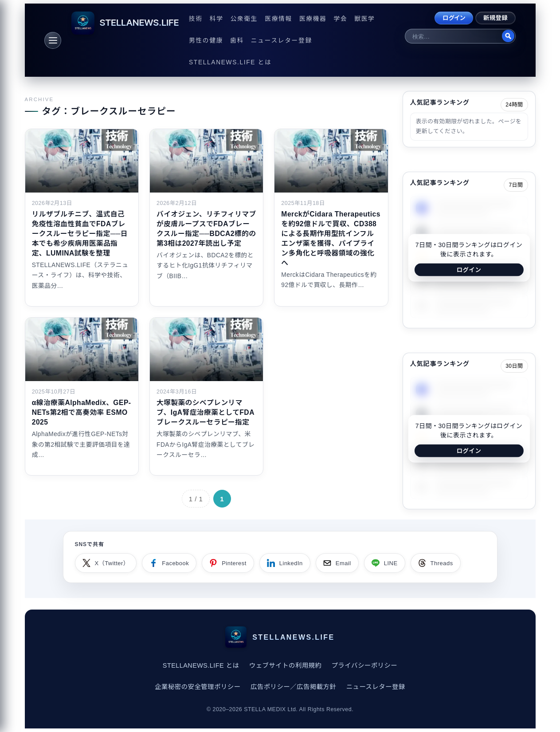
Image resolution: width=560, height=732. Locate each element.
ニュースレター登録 (282, 41)
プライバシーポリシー (364, 665)
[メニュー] (53, 40)
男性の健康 (206, 41)
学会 (340, 19)
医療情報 (278, 19)
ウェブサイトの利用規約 (286, 665)
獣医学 (364, 19)
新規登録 (495, 18)
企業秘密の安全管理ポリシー (198, 687)
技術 (196, 19)
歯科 (237, 41)
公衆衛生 (244, 19)
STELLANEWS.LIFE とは (230, 62)
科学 (217, 19)
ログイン (454, 18)
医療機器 (313, 19)
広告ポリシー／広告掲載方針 (293, 687)
